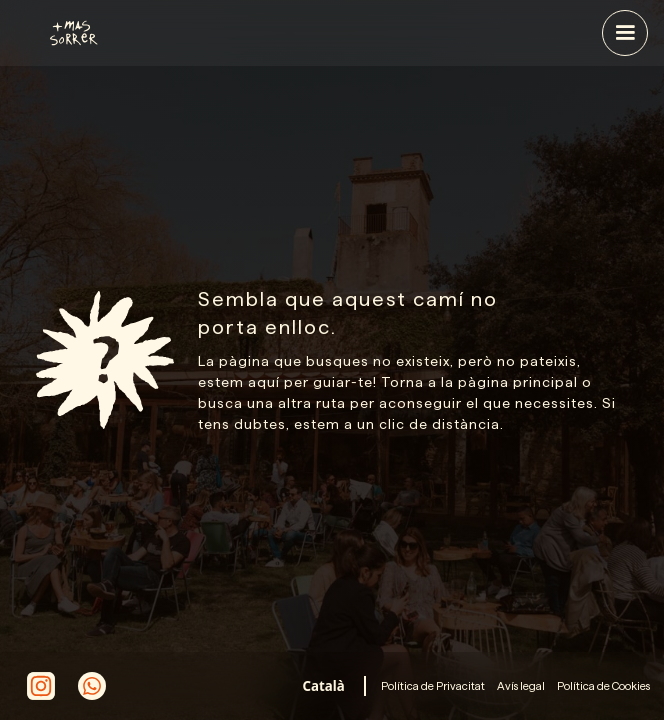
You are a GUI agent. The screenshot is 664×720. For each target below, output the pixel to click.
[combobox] (323, 686)
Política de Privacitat (433, 686)
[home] (180, 33)
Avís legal (521, 686)
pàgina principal (518, 382)
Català (324, 686)
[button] (625, 33)
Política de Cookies (603, 686)
